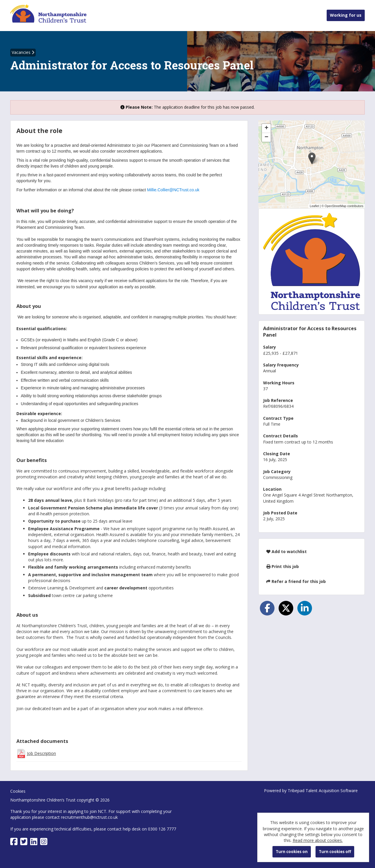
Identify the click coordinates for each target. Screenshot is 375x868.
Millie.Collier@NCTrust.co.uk (173, 190)
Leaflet (314, 206)
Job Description (41, 753)
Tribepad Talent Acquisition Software (323, 791)
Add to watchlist (287, 551)
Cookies (18, 791)
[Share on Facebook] (267, 608)
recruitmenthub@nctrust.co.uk (89, 817)
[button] (312, 158)
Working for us (346, 15)
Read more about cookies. (318, 840)
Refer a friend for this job (296, 581)
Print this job (283, 566)
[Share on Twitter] (286, 608)
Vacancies (23, 52)
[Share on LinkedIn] (305, 608)
